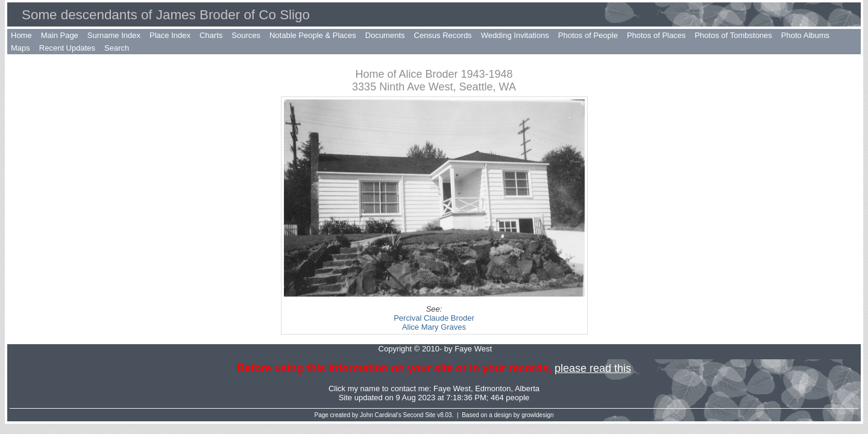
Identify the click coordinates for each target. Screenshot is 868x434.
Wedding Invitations (515, 35)
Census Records (443, 35)
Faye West (452, 388)
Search (117, 48)
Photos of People (588, 35)
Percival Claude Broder (434, 318)
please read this (593, 368)
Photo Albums (805, 35)
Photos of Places (656, 35)
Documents (385, 35)
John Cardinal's (381, 415)
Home (21, 35)
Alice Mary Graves (434, 327)
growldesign (537, 415)
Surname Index (114, 35)
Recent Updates (67, 48)
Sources (246, 35)
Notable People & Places (313, 35)
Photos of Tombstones (733, 35)
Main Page (60, 35)
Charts (211, 35)
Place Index (170, 35)
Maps (20, 48)
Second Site (420, 415)
